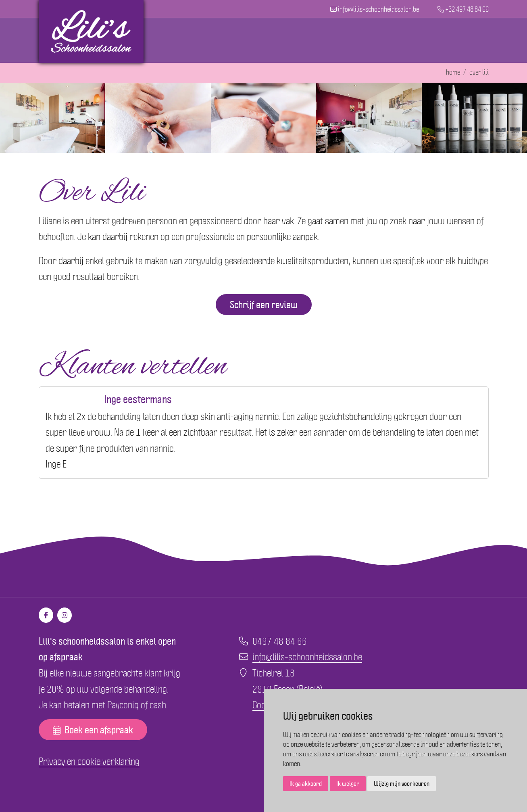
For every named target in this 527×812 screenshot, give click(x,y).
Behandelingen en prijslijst (302, 40)
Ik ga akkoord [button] (306, 783)
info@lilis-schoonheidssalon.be (307, 656)
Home (231, 40)
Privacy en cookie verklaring (89, 761)
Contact (471, 40)
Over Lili (430, 40)
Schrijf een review (264, 304)
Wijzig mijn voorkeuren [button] (402, 783)
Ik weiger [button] (348, 783)
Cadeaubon (383, 40)
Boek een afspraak (93, 730)
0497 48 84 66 (280, 641)
